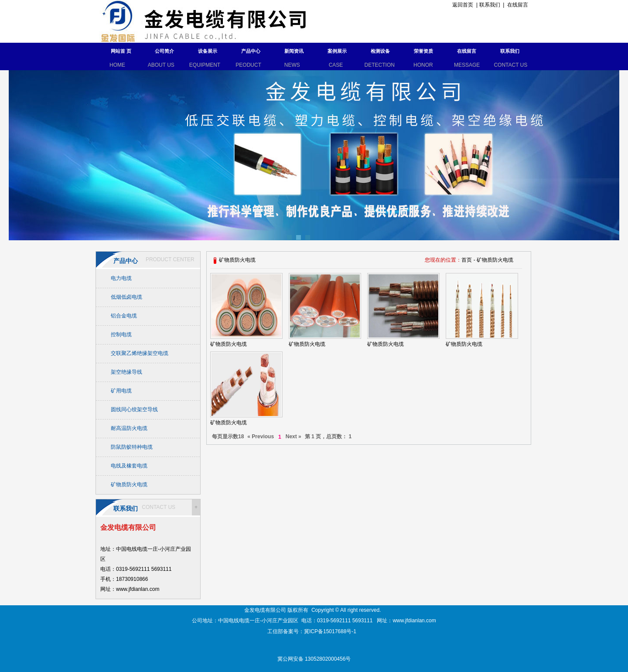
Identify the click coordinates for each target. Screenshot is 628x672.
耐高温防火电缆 (129, 428)
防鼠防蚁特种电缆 (132, 447)
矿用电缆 (121, 391)
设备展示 (208, 51)
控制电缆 (121, 334)
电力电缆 (121, 278)
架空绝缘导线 (126, 372)
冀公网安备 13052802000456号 (314, 659)
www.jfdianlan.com (414, 621)
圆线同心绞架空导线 (134, 409)
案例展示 (337, 51)
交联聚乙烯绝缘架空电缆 (140, 353)
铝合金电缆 (124, 316)
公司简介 (164, 51)
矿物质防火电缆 (129, 484)
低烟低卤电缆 (126, 297)
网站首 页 (121, 51)
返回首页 (462, 5)
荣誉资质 (423, 51)
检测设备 (380, 51)
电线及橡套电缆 (129, 466)
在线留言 (518, 5)
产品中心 (251, 51)
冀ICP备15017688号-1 (331, 631)
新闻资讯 (294, 51)
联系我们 (490, 5)
